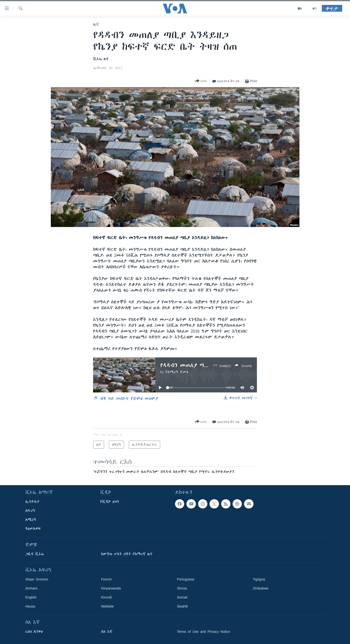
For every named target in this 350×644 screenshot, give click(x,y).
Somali (182, 597)
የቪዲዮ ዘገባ (109, 502)
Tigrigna (259, 579)
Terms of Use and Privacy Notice (204, 632)
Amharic (31, 588)
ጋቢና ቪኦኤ (35, 554)
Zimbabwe (261, 588)
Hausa (30, 606)
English (31, 597)
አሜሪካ (31, 520)
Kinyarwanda (111, 588)
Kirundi (106, 597)
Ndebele (107, 606)
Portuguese (186, 579)
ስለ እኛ (107, 632)
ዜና (96, 24)
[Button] (201, 81)
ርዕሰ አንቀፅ (34, 632)
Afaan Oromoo (37, 579)
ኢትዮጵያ (32, 502)
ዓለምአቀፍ (33, 529)
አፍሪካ (30, 511)
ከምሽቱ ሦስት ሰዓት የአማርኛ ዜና (127, 554)
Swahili (182, 606)
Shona (182, 588)
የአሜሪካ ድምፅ (177, 372)
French (106, 579)
